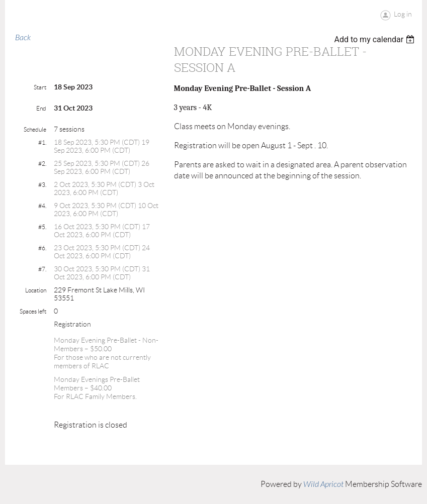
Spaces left (33, 311)
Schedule (35, 129)
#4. (42, 206)
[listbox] (375, 39)
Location (36, 290)
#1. (42, 142)
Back (23, 38)
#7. (42, 269)
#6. (42, 248)
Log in (403, 14)
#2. (42, 164)
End (41, 108)
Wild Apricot (323, 484)
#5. (42, 227)
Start (40, 87)
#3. (42, 185)
